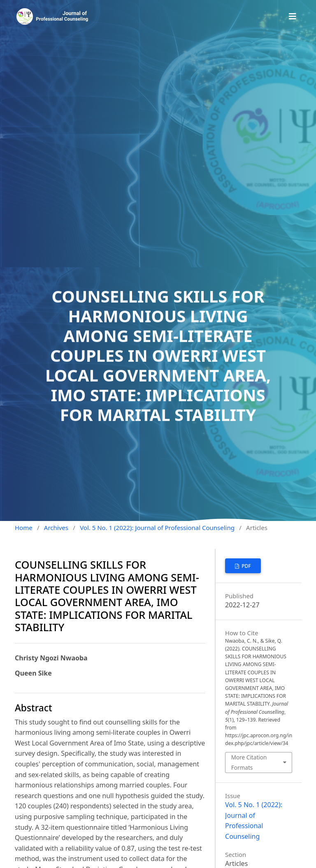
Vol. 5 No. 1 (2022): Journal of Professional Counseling (157, 528)
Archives (56, 528)
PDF (246, 566)
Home (24, 528)
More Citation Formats (249, 762)
